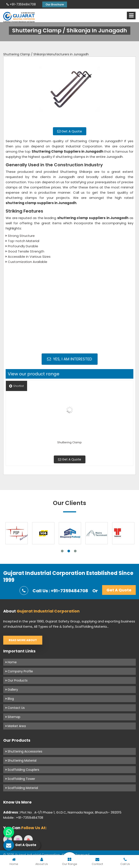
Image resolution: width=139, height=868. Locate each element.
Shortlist (16, 386)
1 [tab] (62, 551)
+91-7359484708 (21, 4)
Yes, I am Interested (69, 359)
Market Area (16, 726)
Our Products (17, 680)
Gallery (12, 690)
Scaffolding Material (22, 788)
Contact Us (15, 708)
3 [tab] (75, 551)
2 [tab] (69, 551)
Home (11, 662)
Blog (10, 699)
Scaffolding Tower (20, 779)
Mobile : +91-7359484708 (23, 818)
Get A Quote (70, 131)
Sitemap (13, 717)
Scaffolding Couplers (22, 770)
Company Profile (19, 671)
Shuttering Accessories (24, 751)
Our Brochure (55, 4)
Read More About (23, 640)
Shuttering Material (21, 761)
